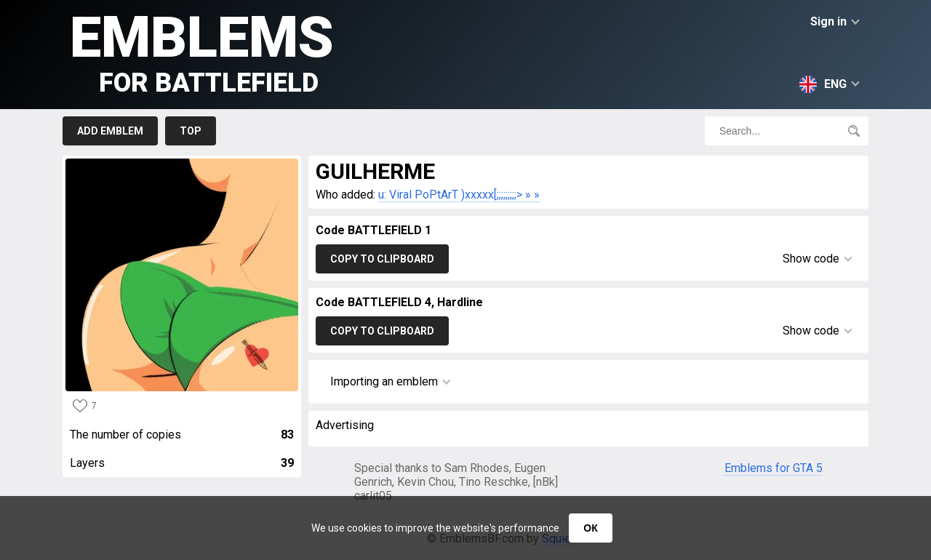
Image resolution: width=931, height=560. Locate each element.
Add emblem (110, 131)
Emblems (202, 51)
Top (191, 131)
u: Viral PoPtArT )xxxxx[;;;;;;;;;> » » (459, 195)
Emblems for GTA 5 (774, 468)
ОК (590, 528)
